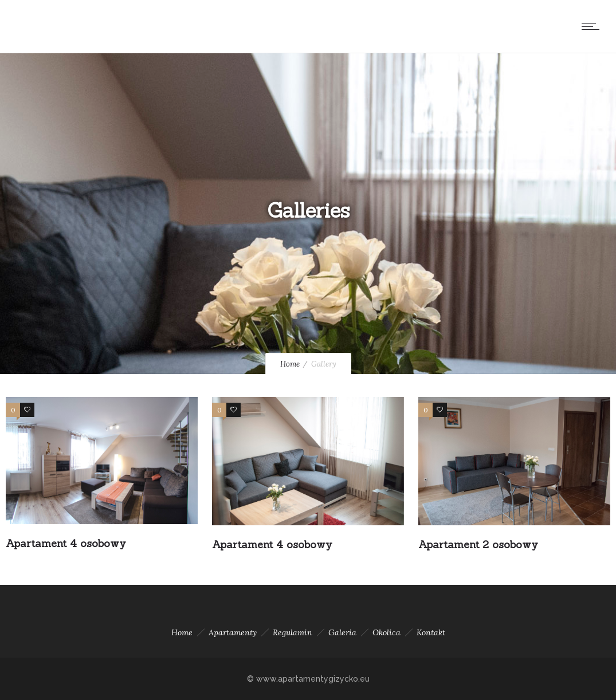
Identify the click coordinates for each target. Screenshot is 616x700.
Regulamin (293, 632)
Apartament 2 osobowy (478, 544)
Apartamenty (233, 632)
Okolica (387, 632)
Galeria (342, 632)
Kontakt (431, 632)
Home (290, 364)
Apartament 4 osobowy (66, 543)
